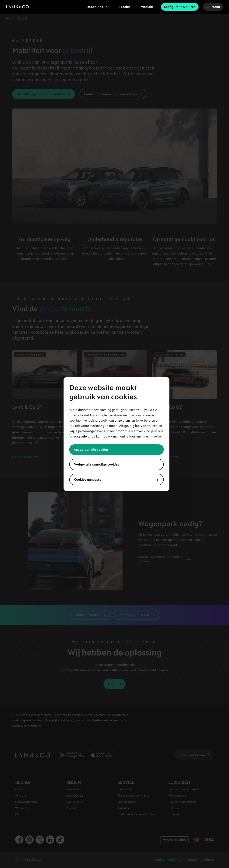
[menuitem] (98, 7)
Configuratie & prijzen (180, 7)
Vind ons (147, 7)
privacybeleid (80, 436)
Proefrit (125, 7)
